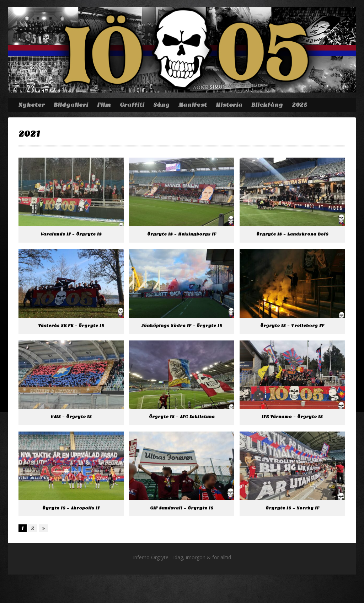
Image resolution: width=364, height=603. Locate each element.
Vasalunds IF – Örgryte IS (71, 234)
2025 (299, 105)
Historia (229, 105)
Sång (161, 105)
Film (104, 105)
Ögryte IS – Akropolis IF (71, 508)
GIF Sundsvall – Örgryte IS (182, 508)
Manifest (193, 105)
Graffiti (132, 105)
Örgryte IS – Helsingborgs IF (182, 234)
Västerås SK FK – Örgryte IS (71, 326)
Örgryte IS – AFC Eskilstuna (182, 417)
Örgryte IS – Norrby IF (292, 508)
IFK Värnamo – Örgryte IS (292, 417)
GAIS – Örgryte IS (71, 417)
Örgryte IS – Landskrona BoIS (292, 234)
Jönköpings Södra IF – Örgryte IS (182, 326)
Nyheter (31, 105)
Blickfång (267, 105)
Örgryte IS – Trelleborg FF (292, 326)
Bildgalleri (71, 105)
